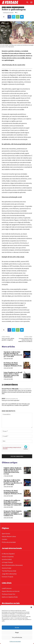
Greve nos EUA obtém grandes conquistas (8, 339)
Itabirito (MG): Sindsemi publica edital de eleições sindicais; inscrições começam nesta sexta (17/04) (13, 471)
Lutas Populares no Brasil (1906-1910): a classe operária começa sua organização (13, 375)
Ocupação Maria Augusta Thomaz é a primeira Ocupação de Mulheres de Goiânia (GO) (13, 513)
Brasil (4, 7)
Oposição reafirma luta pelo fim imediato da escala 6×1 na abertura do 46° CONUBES (13, 354)
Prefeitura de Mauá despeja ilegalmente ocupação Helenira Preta (13, 364)
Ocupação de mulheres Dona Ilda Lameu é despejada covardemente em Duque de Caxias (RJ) (13, 503)
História (9, 7)
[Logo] (14, 2)
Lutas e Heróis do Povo (18, 7)
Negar (17, 633)
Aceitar (17, 628)
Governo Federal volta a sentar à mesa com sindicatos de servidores (25, 340)
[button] (31, 607)
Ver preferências (17, 637)
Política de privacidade (15, 642)
